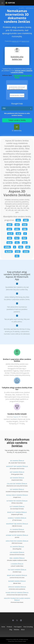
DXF (9, 229)
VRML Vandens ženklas (17, 558)
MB (28, 247)
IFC (17, 256)
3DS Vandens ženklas (17, 461)
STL (17, 243)
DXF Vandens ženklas (17, 489)
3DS (18, 220)
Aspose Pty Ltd (10, 639)
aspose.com (15, 41)
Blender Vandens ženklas (17, 581)
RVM (9, 243)
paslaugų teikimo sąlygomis (24, 71)
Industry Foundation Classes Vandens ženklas (17, 599)
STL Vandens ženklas (17, 547)
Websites (17, 630)
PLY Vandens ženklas (17, 529)
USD (18, 251)
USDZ (26, 251)
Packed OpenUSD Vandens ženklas (17, 593)
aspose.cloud (25, 41)
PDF (24, 238)
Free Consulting (28, 627)
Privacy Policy (11, 641)
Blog (11, 630)
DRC (17, 229)
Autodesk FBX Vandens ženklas (17, 501)
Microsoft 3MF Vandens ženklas (17, 466)
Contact (24, 641)
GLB (18, 233)
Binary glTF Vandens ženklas (17, 512)
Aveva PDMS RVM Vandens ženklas (17, 541)
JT (25, 233)
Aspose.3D (17, 417)
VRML (7, 247)
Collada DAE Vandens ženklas (17, 484)
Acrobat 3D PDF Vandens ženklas (17, 535)
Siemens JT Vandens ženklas (17, 518)
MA (21, 247)
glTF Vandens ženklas (17, 507)
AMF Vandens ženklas (17, 472)
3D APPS (21, 8)
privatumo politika (17, 72)
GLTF (10, 233)
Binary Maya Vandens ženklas (17, 575)
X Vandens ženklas (17, 564)
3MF (26, 220)
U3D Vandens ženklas (17, 552)
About (23, 630)
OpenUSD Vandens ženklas (17, 587)
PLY (17, 238)
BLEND (9, 251)
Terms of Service (18, 641)
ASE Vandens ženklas (17, 478)
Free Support (18, 627)
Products (9, 627)
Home (3, 627)
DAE (25, 225)
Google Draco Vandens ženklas (17, 495)
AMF (10, 225)
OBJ (10, 238)
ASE (17, 225)
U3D (25, 243)
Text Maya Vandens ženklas (17, 570)
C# (17, 127)
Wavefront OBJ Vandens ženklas (17, 524)
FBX (4, 108)
